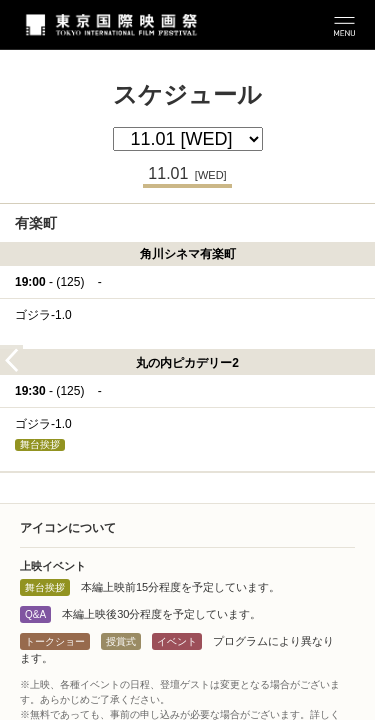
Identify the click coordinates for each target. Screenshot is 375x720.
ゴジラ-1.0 (43, 315)
